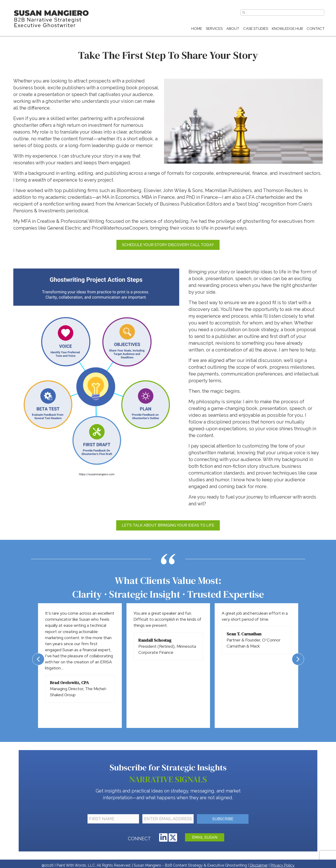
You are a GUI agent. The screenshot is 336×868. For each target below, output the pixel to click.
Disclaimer (259, 865)
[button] (163, 837)
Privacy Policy (282, 865)
